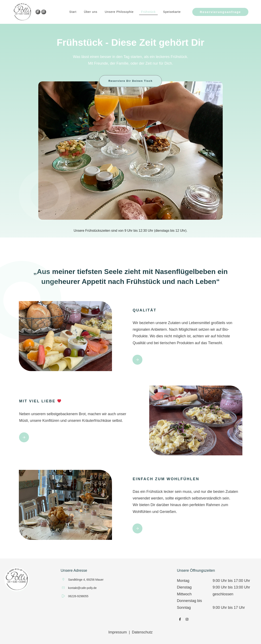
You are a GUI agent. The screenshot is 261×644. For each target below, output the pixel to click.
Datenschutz (142, 632)
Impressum (118, 632)
